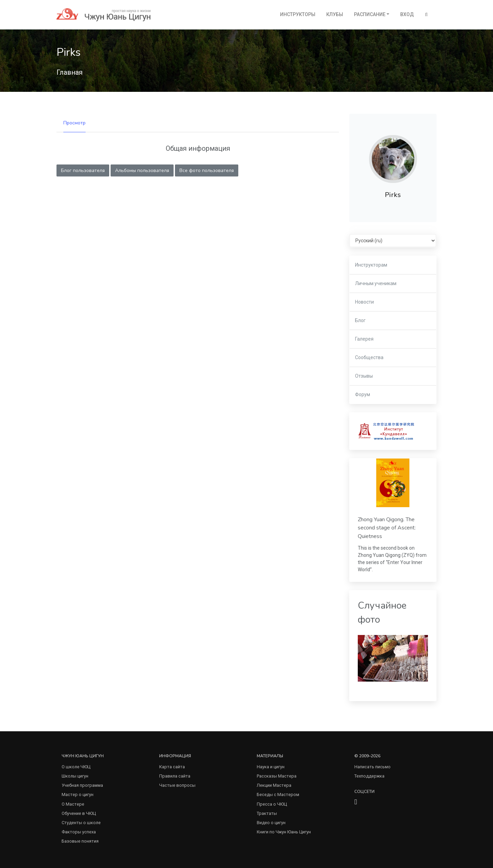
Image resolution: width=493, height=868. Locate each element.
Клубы (335, 14)
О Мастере (73, 804)
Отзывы (364, 376)
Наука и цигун (271, 767)
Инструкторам (371, 265)
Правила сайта (175, 776)
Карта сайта (172, 767)
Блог (360, 320)
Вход (407, 14)
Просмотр (74, 123)
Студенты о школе (81, 823)
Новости (364, 302)
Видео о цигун (271, 823)
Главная (69, 72)
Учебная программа (82, 785)
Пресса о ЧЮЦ (272, 804)
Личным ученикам (376, 283)
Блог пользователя (83, 170)
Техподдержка (369, 776)
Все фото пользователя (207, 170)
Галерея (364, 339)
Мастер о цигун (78, 794)
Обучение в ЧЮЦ (79, 813)
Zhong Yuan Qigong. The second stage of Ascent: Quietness (387, 528)
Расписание (370, 14)
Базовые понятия (80, 841)
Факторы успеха (79, 832)
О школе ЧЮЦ (76, 767)
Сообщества (369, 357)
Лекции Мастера (274, 785)
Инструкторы (298, 14)
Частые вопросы (177, 785)
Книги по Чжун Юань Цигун (284, 832)
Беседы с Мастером (278, 794)
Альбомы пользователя (142, 170)
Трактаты (267, 813)
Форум (363, 394)
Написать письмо (372, 767)
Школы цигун (75, 776)
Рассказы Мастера (277, 776)
